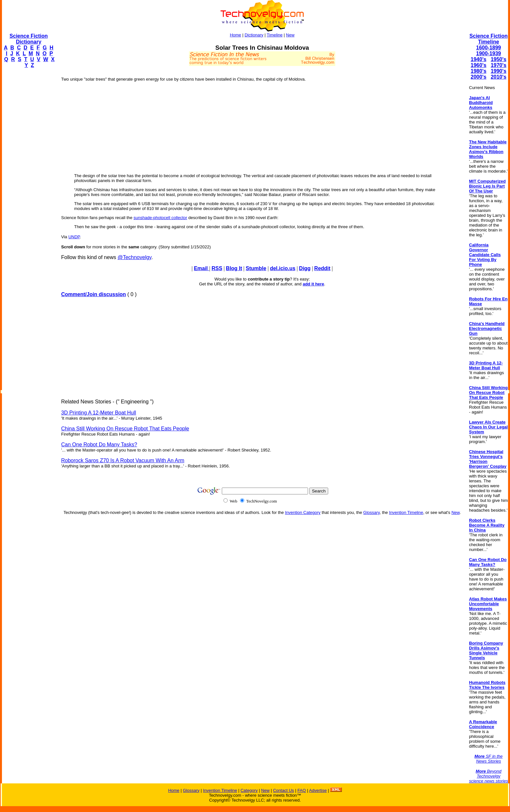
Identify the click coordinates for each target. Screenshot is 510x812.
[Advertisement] (28, 171)
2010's (499, 77)
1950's (499, 59)
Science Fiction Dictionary (28, 39)
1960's (478, 65)
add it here (314, 284)
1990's (499, 71)
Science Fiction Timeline (488, 39)
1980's (478, 71)
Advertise (318, 790)
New (290, 35)
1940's (478, 59)
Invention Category (303, 512)
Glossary (371, 512)
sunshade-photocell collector (161, 218)
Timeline (275, 35)
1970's (499, 65)
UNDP (74, 237)
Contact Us (283, 790)
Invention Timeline (406, 512)
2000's (478, 77)
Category (249, 790)
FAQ (302, 790)
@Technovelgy (134, 257)
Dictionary (254, 35)
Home (236, 35)
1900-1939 (489, 53)
